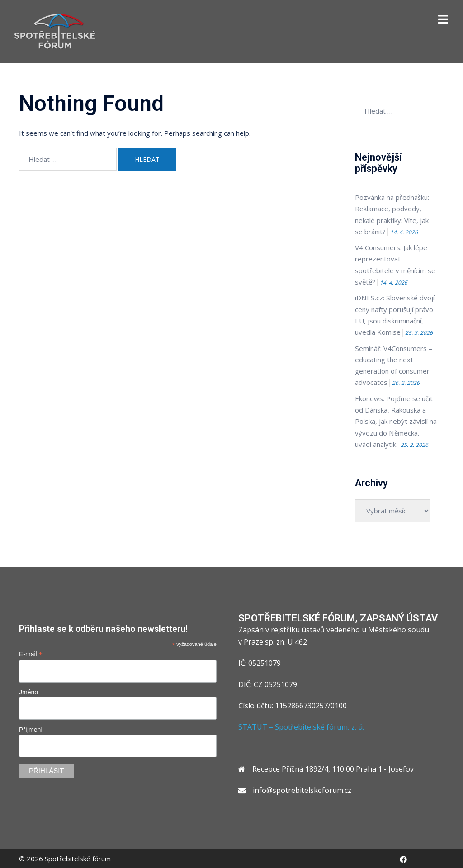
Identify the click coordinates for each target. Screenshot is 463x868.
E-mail (31, 653)
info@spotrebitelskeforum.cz (302, 789)
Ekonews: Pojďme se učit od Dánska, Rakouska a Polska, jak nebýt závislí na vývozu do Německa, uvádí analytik (396, 420)
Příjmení (31, 729)
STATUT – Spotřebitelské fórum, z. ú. (301, 726)
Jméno (28, 691)
